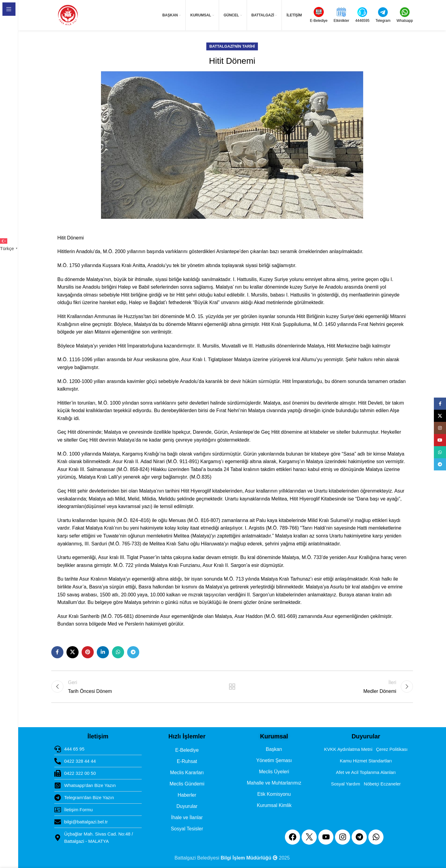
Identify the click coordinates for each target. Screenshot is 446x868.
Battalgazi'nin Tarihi (232, 46)
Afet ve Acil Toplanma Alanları (366, 772)
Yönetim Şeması (274, 760)
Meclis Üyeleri (274, 772)
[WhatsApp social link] (118, 652)
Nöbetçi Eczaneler (382, 784)
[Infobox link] (319, 15)
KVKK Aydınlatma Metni (348, 749)
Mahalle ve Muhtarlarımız (274, 783)
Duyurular (187, 806)
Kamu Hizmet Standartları (366, 761)
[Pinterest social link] (88, 652)
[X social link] (73, 652)
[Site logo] (68, 15)
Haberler (187, 795)
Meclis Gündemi (187, 784)
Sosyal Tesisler (187, 829)
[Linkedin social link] (103, 652)
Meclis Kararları (187, 773)
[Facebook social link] (57, 652)
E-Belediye (187, 750)
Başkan (274, 749)
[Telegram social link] (133, 652)
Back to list (232, 687)
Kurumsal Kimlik (274, 805)
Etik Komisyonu (274, 794)
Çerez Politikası (392, 749)
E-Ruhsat (187, 761)
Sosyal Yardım (346, 784)
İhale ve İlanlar (187, 817)
